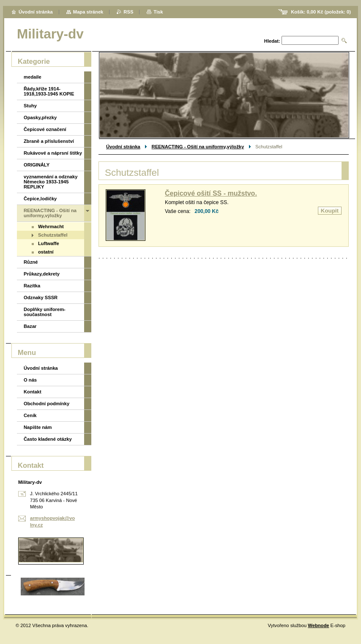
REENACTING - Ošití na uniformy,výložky (198, 147)
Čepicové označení (45, 129)
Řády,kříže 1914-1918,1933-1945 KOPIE (49, 91)
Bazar (30, 326)
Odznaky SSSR (41, 297)
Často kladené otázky (48, 439)
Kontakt (33, 392)
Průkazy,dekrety (42, 274)
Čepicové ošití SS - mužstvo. (211, 193)
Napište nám (38, 427)
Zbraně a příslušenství (49, 141)
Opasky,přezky (40, 117)
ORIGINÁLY (37, 165)
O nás (30, 380)
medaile (33, 77)
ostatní (46, 252)
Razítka (32, 286)
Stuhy (30, 106)
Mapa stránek (88, 12)
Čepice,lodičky (40, 199)
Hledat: (272, 41)
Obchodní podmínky (46, 404)
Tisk (158, 12)
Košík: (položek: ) (321, 12)
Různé (31, 262)
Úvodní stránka (123, 147)
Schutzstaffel (53, 235)
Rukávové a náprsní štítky (53, 153)
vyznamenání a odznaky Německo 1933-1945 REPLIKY (51, 182)
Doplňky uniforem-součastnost (45, 312)
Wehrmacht (51, 226)
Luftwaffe (49, 243)
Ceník (30, 415)
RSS (128, 12)
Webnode (318, 625)
